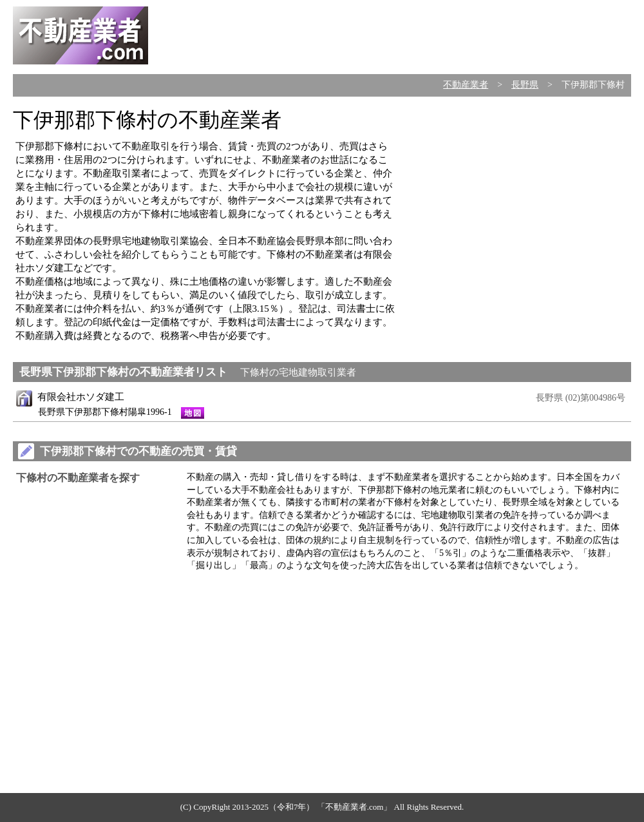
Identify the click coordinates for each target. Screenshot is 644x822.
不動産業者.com (355, 807)
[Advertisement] (523, 201)
